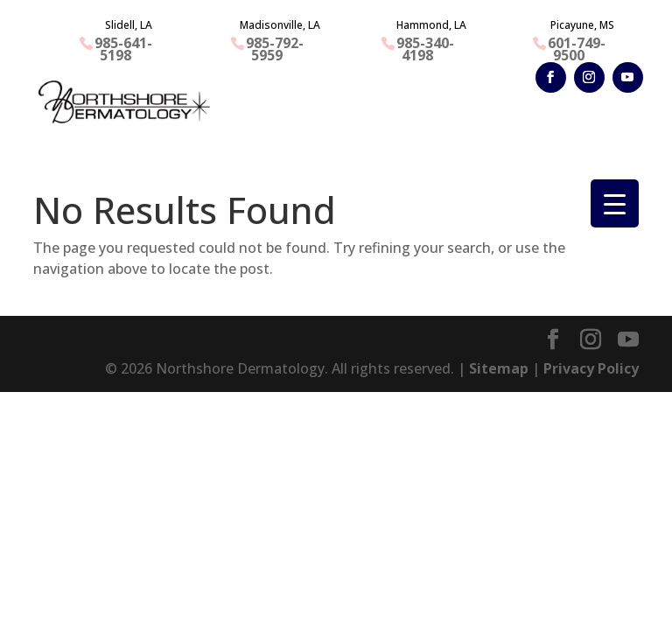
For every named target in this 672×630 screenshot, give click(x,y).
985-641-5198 (123, 49)
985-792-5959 (275, 49)
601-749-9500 (577, 49)
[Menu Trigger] (615, 203)
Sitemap (499, 368)
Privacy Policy (591, 368)
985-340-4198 (425, 49)
